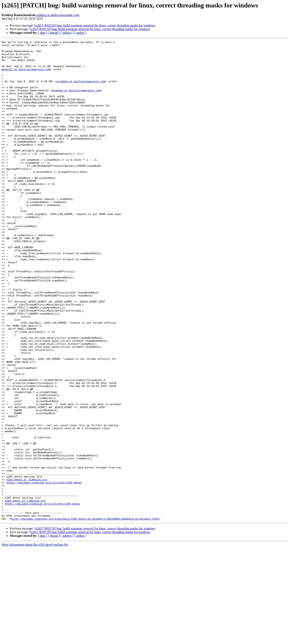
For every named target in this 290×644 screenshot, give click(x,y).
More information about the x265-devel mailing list (35, 640)
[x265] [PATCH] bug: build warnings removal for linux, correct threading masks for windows (95, 25)
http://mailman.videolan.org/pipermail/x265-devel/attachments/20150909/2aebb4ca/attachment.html (85, 615)
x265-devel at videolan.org (27, 568)
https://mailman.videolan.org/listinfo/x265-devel (44, 571)
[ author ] (80, 33)
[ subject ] (67, 33)
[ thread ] (54, 33)
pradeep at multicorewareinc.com (58, 15)
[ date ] (43, 33)
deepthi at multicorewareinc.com (26, 75)
